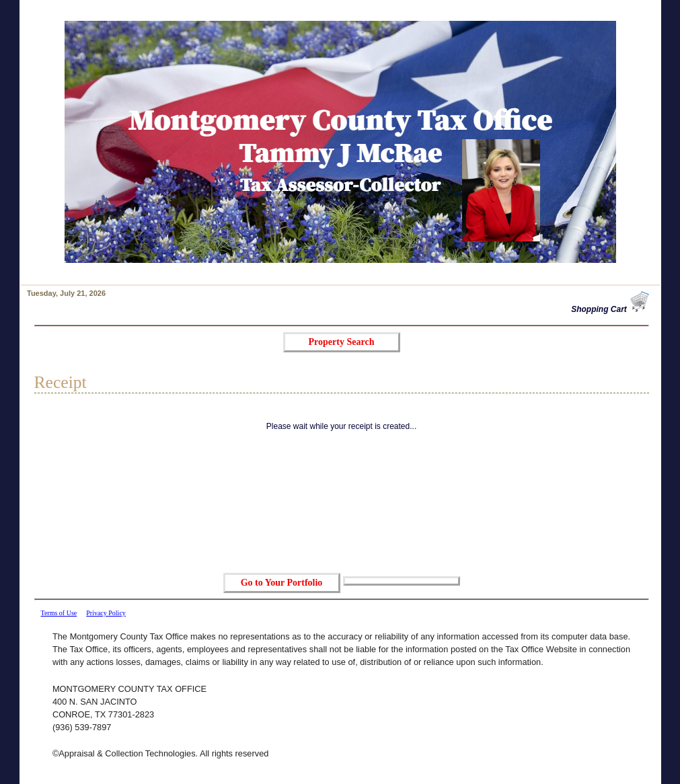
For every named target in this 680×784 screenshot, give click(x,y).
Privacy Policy (106, 613)
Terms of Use (59, 613)
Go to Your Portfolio (282, 583)
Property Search (342, 342)
